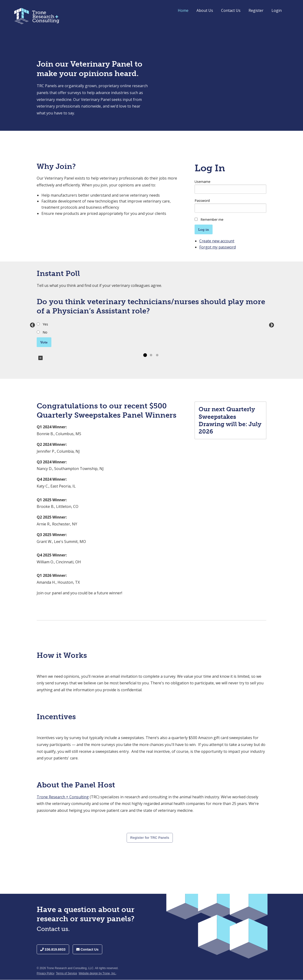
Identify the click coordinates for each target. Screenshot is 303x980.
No (45, 332)
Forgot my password (218, 247)
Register (256, 10)
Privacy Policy (46, 973)
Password (202, 201)
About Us (205, 10)
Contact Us (231, 10)
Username (203, 182)
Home (183, 10)
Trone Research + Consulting (63, 797)
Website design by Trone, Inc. (97, 973)
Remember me (212, 219)
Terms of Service (66, 973)
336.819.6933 (53, 949)
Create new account (217, 241)
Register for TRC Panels (150, 838)
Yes (45, 324)
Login (277, 10)
